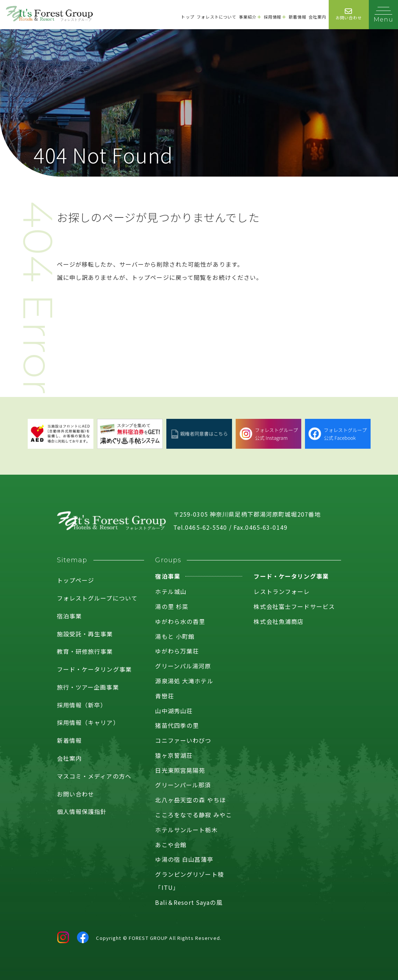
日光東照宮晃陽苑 (180, 770)
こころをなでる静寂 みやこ (194, 815)
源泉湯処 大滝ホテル (184, 681)
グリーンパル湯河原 (183, 666)
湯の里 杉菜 (172, 606)
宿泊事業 (69, 616)
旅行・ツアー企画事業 (88, 687)
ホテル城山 (171, 591)
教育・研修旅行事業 (85, 651)
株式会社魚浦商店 (279, 621)
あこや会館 (171, 845)
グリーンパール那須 (183, 785)
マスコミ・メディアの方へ (94, 776)
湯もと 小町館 (175, 636)
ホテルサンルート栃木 (186, 830)
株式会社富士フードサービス (294, 606)
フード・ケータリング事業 (94, 669)
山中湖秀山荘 (174, 711)
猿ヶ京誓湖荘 (174, 755)
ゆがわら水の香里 (180, 621)
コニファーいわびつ (183, 740)
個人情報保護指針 (82, 811)
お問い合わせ (76, 794)
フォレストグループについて (97, 598)
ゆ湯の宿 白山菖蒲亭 (184, 859)
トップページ (76, 580)
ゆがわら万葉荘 (177, 651)
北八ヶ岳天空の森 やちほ (190, 800)
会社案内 (69, 758)
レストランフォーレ (282, 591)
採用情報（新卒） (82, 705)
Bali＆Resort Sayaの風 (189, 902)
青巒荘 (164, 696)
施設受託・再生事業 (85, 634)
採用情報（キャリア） (88, 722)
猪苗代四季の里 (177, 725)
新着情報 (69, 740)
